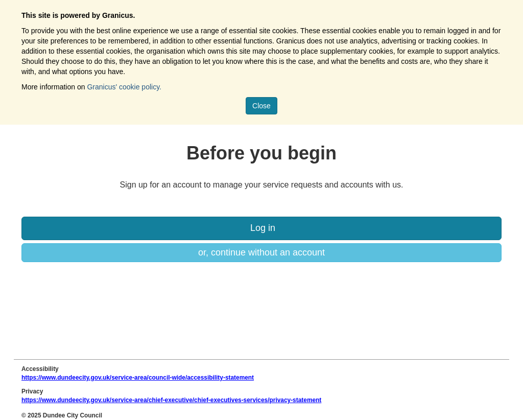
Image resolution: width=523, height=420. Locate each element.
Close (261, 106)
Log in (261, 228)
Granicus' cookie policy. (124, 87)
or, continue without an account (261, 252)
